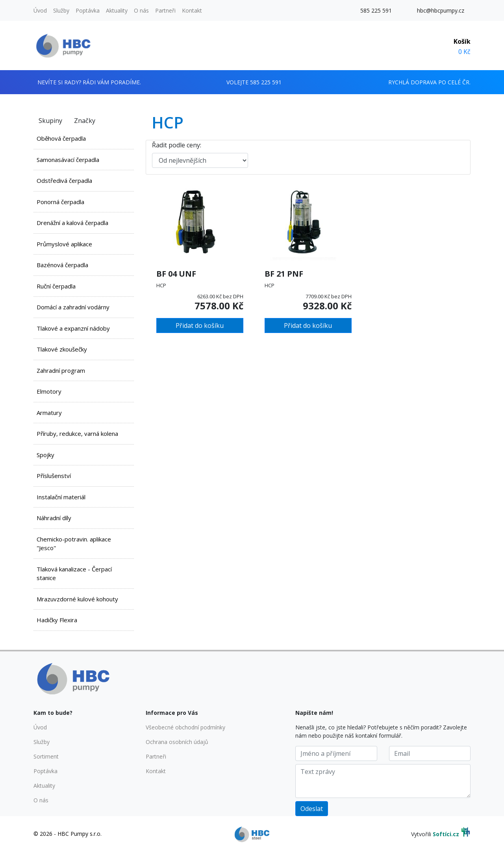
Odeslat (312, 809)
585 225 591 (376, 10)
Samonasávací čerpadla (68, 160)
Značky (85, 121)
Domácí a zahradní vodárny (73, 307)
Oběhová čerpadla (61, 138)
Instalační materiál (61, 497)
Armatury (49, 413)
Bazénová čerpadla (62, 265)
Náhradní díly (54, 518)
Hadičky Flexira (57, 620)
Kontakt (192, 10)
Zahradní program (61, 370)
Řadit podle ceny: (177, 145)
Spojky (45, 455)
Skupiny (50, 121)
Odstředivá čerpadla (64, 180)
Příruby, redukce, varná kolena (77, 433)
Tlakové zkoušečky (62, 349)
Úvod (40, 10)
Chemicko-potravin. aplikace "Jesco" (74, 544)
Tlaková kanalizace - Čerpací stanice (74, 574)
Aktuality (117, 10)
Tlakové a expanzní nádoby (73, 328)
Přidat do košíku (200, 325)
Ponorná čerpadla (60, 202)
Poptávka (88, 10)
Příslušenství (54, 476)
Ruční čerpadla (56, 286)
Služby (61, 10)
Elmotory (49, 391)
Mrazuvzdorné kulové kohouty (77, 599)
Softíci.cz (446, 834)
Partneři (165, 10)
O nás (141, 10)
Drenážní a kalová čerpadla (72, 223)
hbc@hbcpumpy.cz (441, 10)
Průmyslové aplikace (64, 244)
